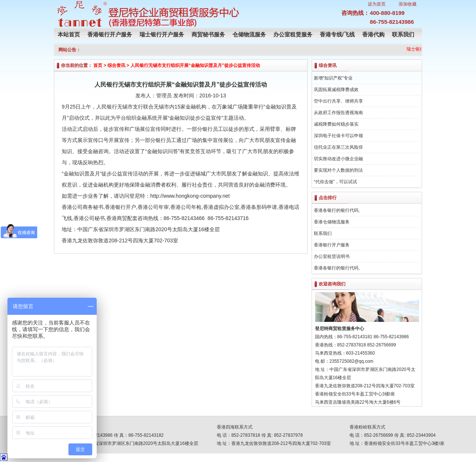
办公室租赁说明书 (332, 256)
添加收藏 (408, 4)
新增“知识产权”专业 (333, 78)
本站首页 (69, 34)
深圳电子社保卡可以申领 (338, 136)
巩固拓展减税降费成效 (336, 90)
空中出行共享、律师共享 (338, 101)
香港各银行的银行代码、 (338, 210)
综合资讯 (116, 65)
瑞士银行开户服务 (162, 34)
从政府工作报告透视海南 (338, 113)
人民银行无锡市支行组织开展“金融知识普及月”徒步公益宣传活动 (195, 65)
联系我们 (403, 34)
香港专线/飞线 (337, 34)
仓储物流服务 (249, 34)
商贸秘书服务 (208, 34)
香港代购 (373, 34)
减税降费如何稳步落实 (336, 124)
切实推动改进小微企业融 (338, 159)
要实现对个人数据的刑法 (338, 170)
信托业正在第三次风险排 (338, 147)
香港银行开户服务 (110, 34)
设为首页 (377, 4)
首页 (98, 65)
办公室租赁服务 (293, 34)
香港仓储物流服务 (332, 222)
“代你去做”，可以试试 (335, 182)
